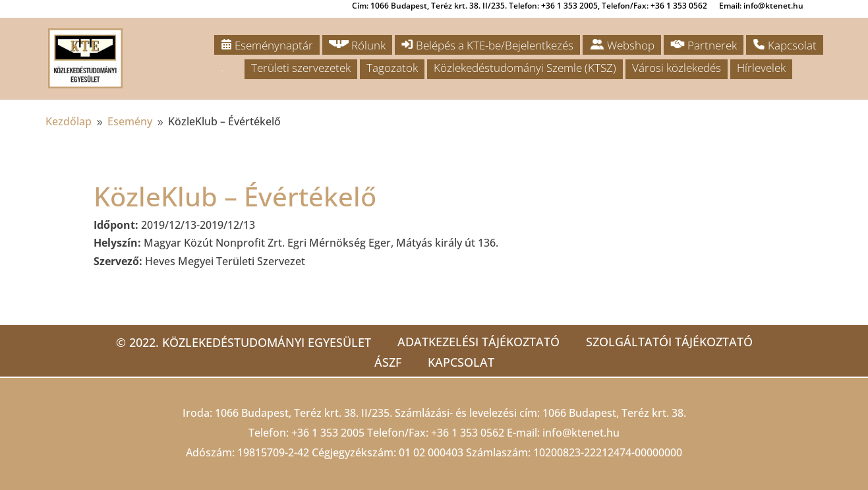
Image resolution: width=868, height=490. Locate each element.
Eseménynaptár (267, 45)
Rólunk (357, 45)
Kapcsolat (785, 45)
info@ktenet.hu (581, 433)
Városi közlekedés (677, 68)
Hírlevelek (761, 68)
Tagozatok (392, 68)
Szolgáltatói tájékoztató (669, 342)
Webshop (622, 45)
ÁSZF (388, 362)
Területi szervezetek (301, 68)
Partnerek (704, 45)
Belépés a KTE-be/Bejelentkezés (487, 45)
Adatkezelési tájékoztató (478, 342)
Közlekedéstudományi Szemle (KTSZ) (525, 68)
